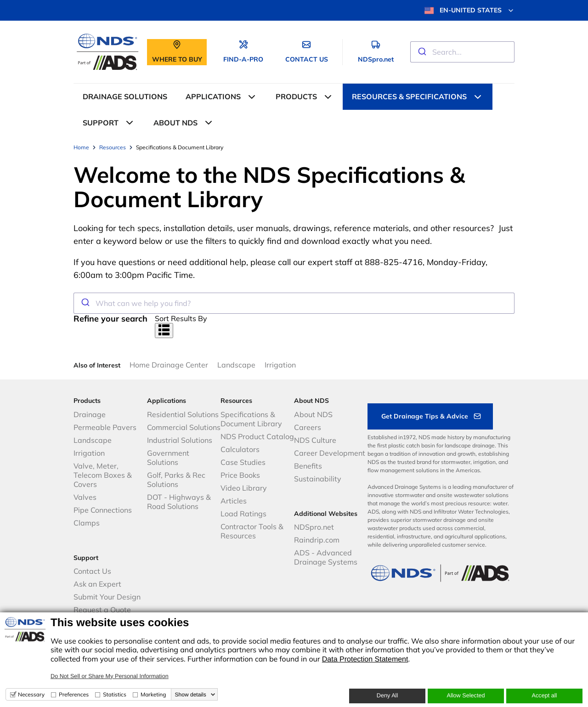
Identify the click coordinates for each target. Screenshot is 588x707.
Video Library (244, 488)
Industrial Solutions (180, 440)
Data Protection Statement (365, 659)
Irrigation (280, 365)
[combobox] (462, 52)
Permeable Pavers (105, 427)
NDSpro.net (314, 527)
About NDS (313, 414)
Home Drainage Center (169, 365)
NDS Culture (315, 440)
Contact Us (92, 571)
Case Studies (243, 462)
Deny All (387, 696)
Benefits (308, 466)
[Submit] (421, 52)
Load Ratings (243, 514)
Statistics (115, 694)
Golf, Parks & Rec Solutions (176, 480)
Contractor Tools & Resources (252, 531)
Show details (191, 695)
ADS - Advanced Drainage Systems (326, 557)
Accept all (545, 696)
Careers (308, 427)
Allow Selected (466, 696)
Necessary (31, 694)
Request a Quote (102, 610)
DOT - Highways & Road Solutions (179, 502)
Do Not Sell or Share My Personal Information (110, 676)
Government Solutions (168, 458)
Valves (85, 497)
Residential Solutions (183, 414)
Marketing (153, 694)
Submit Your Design (107, 597)
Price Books (240, 475)
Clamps (87, 523)
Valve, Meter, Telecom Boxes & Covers (103, 475)
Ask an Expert (97, 584)
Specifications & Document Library (251, 419)
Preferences (74, 694)
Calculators (240, 449)
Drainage (90, 414)
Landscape (236, 365)
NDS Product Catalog (257, 436)
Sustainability (318, 479)
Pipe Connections (103, 510)
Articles (234, 501)
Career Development (330, 453)
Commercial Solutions (184, 427)
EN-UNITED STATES (469, 11)
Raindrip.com (317, 540)
